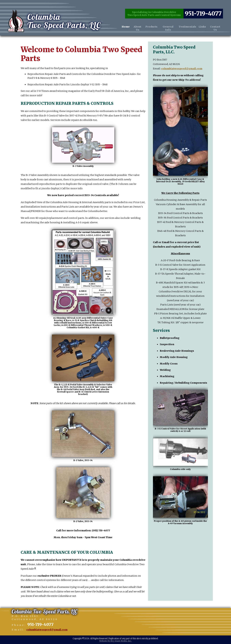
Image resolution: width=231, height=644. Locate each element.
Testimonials (187, 22)
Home (126, 22)
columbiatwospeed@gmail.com (182, 69)
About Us (138, 23)
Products (151, 22)
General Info (168, 23)
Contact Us (215, 23)
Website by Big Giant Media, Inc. (116, 641)
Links (202, 22)
